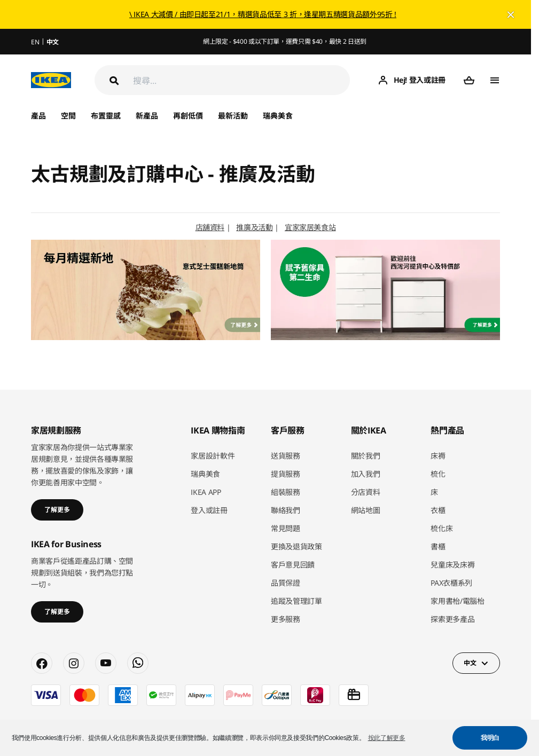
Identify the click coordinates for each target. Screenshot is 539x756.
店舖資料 (210, 227)
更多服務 (286, 619)
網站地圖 (366, 510)
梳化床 (442, 528)
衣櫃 (438, 510)
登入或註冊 (209, 510)
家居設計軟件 (213, 456)
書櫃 (438, 546)
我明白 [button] (490, 738)
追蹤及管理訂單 (296, 601)
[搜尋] (241, 80)
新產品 (147, 116)
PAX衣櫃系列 (451, 583)
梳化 (438, 474)
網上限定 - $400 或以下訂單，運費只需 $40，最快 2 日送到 (285, 41)
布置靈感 (106, 116)
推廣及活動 (254, 227)
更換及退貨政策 (296, 546)
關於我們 (366, 456)
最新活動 (233, 116)
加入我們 (366, 474)
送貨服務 (286, 456)
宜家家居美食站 (310, 227)
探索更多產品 (452, 619)
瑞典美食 (278, 116)
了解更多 (57, 510)
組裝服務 (286, 492)
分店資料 (366, 492)
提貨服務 (286, 474)
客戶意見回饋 (293, 565)
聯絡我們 (286, 510)
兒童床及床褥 (452, 565)
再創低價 (188, 116)
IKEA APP (206, 492)
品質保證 (286, 583)
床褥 (438, 456)
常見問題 (286, 528)
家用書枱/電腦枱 (457, 601)
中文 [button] (470, 663)
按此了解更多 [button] (387, 738)
